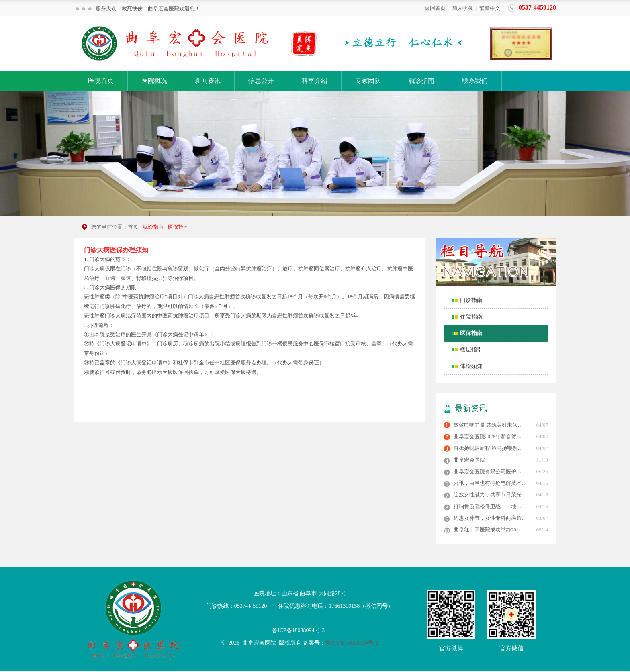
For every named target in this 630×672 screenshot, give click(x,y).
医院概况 (154, 81)
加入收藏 (462, 8)
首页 (133, 227)
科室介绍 (315, 81)
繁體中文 (490, 8)
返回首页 (435, 8)
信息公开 (261, 81)
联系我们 (475, 81)
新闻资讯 (208, 81)
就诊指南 (421, 81)
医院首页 (101, 81)
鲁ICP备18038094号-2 (352, 643)
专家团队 (368, 81)
